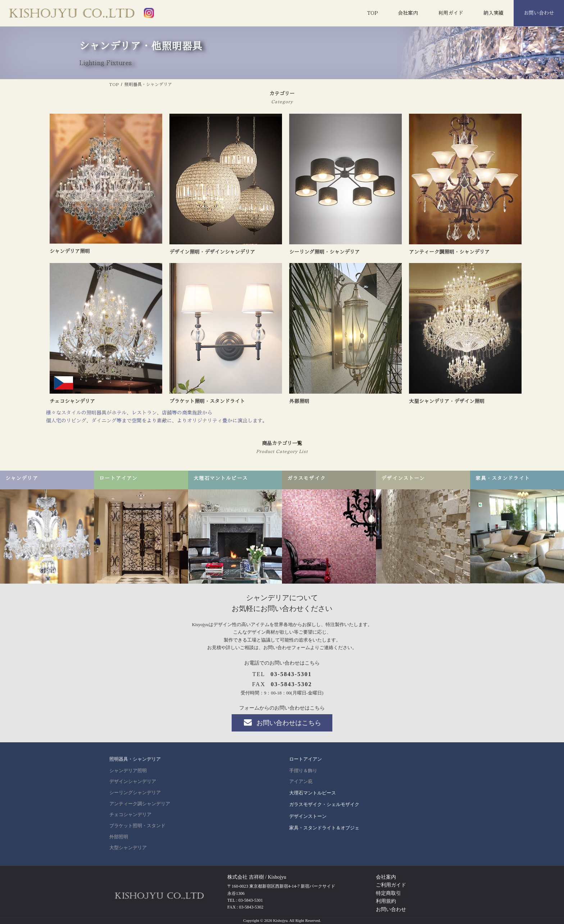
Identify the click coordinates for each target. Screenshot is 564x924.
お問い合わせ (539, 13)
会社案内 (408, 13)
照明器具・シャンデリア (135, 759)
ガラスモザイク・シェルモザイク (324, 804)
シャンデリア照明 (128, 771)
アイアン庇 (301, 782)
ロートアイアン (306, 759)
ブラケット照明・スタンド (137, 826)
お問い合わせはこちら (282, 723)
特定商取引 (388, 893)
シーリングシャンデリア (135, 793)
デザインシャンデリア (133, 782)
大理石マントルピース (313, 793)
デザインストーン (308, 816)
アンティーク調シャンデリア (140, 804)
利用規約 (386, 901)
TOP (372, 13)
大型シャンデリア (128, 848)
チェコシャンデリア (130, 815)
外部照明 (119, 837)
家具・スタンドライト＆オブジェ (324, 828)
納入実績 (493, 13)
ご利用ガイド (391, 885)
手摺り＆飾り (303, 771)
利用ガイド (451, 13)
